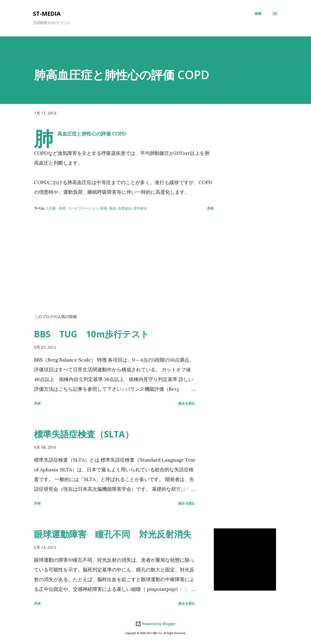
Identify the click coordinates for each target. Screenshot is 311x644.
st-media (47, 13)
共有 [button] (210, 208)
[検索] (258, 14)
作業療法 (125, 208)
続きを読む (187, 403)
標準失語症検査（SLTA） (84, 434)
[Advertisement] (116, 254)
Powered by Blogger (155, 624)
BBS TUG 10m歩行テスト (92, 334)
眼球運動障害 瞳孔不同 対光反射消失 (113, 534)
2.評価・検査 (56, 208)
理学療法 (140, 208)
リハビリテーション (83, 208)
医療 (104, 208)
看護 (112, 208)
